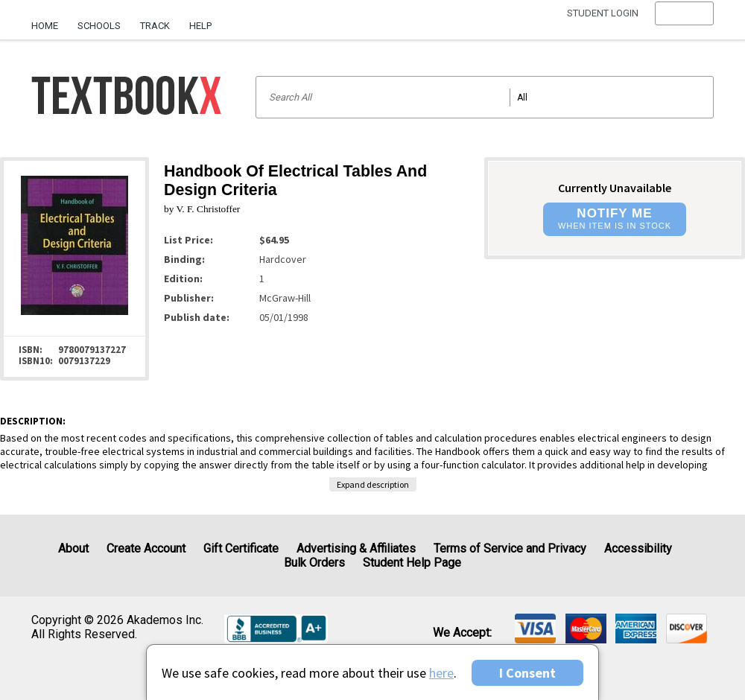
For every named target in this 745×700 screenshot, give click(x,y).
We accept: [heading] (462, 633)
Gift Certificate (241, 548)
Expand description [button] (373, 484)
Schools (99, 26)
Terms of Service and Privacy (510, 548)
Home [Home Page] (45, 26)
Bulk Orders (314, 563)
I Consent (527, 673)
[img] (535, 629)
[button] (684, 26)
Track (155, 26)
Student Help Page (412, 563)
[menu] (684, 26)
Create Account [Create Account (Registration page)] (146, 548)
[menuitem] (50, 20)
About (73, 548)
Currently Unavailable (615, 188)
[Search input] (485, 97)
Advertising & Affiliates (356, 548)
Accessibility (638, 548)
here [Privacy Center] (441, 673)
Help (200, 26)
